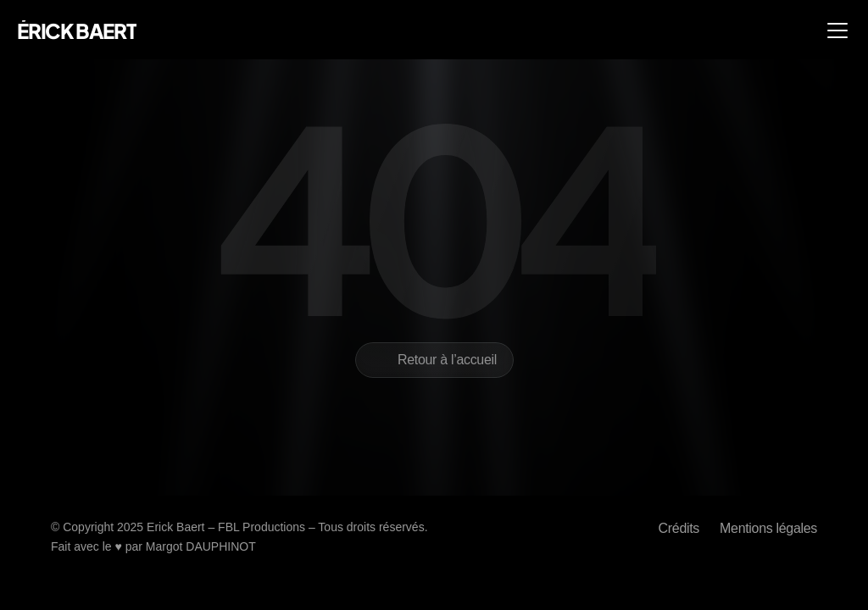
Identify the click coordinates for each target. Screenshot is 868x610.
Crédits (679, 528)
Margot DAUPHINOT (201, 546)
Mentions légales (768, 528)
